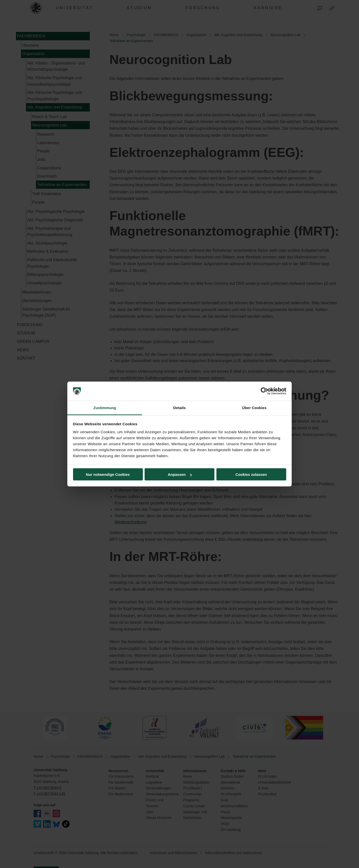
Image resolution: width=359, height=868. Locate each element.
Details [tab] (179, 407)
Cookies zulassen (251, 474)
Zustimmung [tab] (105, 407)
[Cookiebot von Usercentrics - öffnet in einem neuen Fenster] (264, 391)
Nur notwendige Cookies (108, 474)
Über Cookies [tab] (254, 407)
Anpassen (180, 474)
